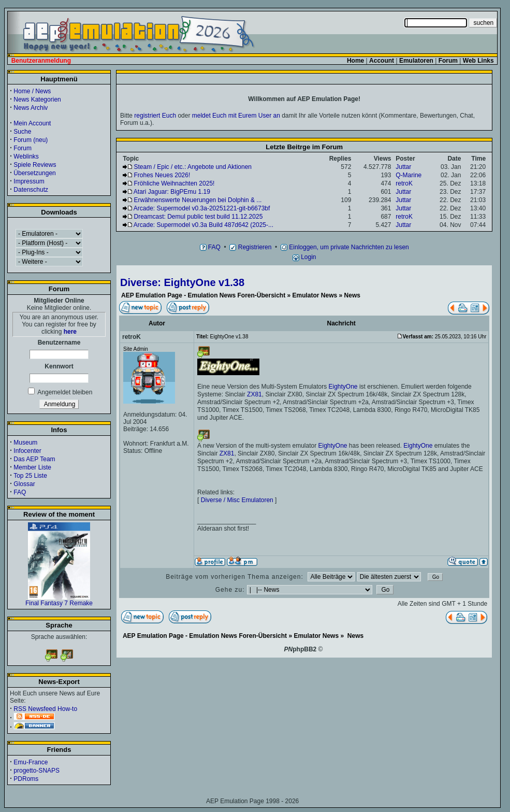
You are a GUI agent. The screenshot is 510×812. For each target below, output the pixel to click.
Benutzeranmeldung (41, 61)
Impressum (29, 181)
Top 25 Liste (30, 476)
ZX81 (254, 394)
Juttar (403, 167)
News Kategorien (37, 99)
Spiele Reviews (35, 165)
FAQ (20, 492)
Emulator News (315, 295)
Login (304, 257)
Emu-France (31, 762)
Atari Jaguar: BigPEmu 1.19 (172, 192)
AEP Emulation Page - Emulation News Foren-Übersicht (203, 295)
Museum (25, 443)
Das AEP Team (34, 459)
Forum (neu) (31, 140)
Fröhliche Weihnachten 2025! (174, 183)
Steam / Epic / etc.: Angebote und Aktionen (193, 167)
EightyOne (343, 387)
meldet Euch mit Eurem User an (236, 116)
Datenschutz (31, 190)
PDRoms (26, 779)
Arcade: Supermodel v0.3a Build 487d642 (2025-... (203, 225)
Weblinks (26, 156)
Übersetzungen (34, 173)
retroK (404, 183)
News (352, 295)
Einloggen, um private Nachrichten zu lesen (345, 247)
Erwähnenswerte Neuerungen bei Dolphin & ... (198, 200)
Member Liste (32, 467)
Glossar (24, 484)
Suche (22, 132)
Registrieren (250, 247)
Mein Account (32, 123)
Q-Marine (409, 175)
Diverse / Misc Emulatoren (237, 500)
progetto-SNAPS (37, 771)
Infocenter (27, 451)
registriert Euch (155, 116)
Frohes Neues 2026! (162, 175)
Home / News (32, 91)
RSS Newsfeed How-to (45, 709)
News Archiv (31, 108)
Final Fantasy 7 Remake (59, 600)
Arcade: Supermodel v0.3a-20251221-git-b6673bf (202, 208)
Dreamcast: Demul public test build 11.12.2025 (199, 217)
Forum (23, 148)
